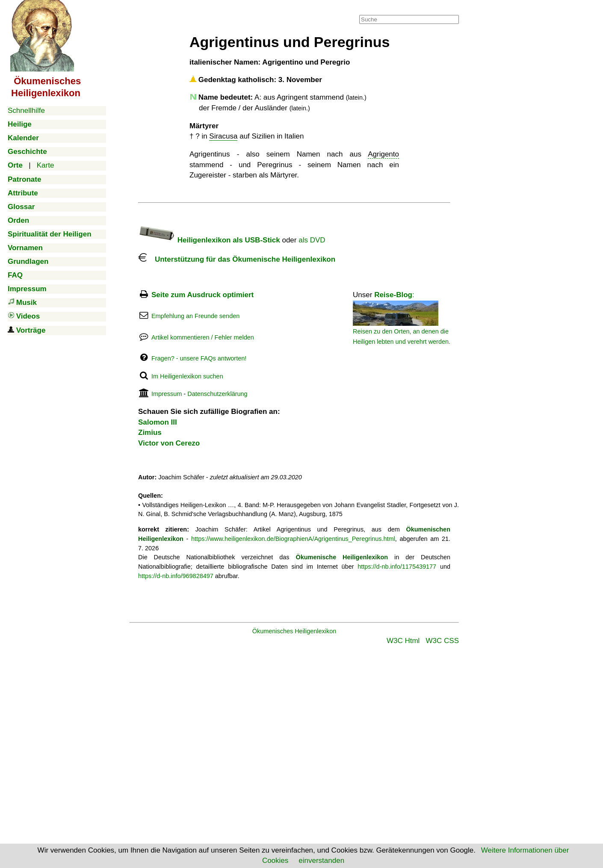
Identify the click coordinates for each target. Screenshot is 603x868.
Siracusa (223, 136)
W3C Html (403, 641)
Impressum (167, 394)
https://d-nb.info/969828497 (176, 576)
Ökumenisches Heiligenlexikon (294, 631)
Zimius (150, 433)
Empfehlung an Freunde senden (195, 316)
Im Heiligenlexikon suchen (187, 376)
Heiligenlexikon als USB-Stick (209, 240)
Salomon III (158, 422)
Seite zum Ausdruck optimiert (202, 295)
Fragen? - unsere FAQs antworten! (199, 358)
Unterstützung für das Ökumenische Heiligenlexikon (237, 259)
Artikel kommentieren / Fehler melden (203, 337)
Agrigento (383, 154)
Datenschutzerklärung (217, 394)
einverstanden (321, 861)
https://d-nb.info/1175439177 (397, 567)
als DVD (312, 240)
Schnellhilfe (26, 111)
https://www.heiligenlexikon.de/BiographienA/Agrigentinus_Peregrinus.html (293, 539)
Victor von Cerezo (169, 443)
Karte (46, 165)
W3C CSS (442, 641)
